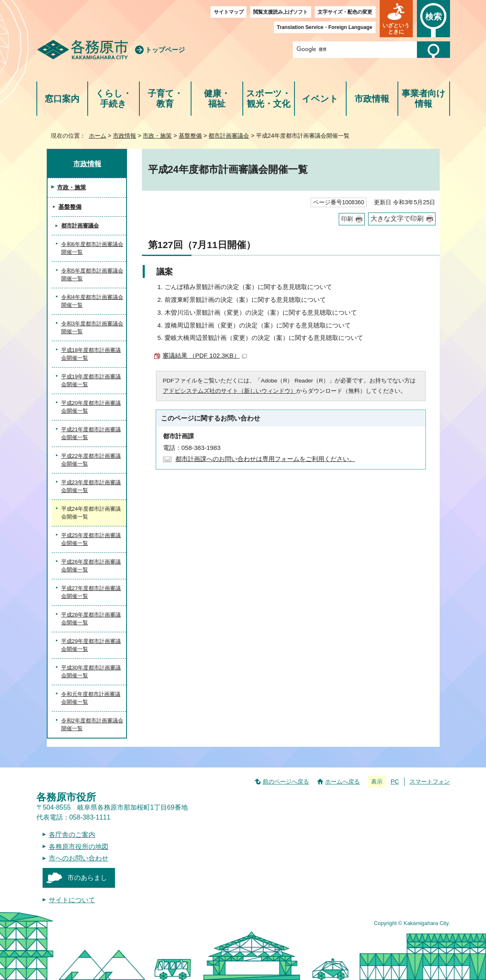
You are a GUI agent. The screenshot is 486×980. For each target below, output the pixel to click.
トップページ (165, 50)
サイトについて (72, 900)
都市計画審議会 (229, 136)
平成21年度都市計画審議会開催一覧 (91, 434)
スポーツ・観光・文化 (268, 99)
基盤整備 (190, 136)
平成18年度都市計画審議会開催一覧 (91, 354)
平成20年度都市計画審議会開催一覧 (91, 407)
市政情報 (372, 99)
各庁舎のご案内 (72, 835)
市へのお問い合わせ (79, 858)
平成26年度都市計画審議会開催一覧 (91, 566)
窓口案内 (62, 99)
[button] (396, 19)
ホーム (98, 136)
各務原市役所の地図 (79, 847)
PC (395, 782)
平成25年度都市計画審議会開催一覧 (91, 539)
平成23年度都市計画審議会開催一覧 (91, 486)
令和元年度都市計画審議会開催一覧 (91, 698)
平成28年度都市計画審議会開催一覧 (91, 619)
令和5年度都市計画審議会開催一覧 (92, 275)
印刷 (347, 219)
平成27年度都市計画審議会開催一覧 (91, 592)
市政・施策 (157, 136)
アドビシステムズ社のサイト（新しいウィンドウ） (230, 391)
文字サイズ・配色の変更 (345, 12)
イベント (320, 99)
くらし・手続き (114, 99)
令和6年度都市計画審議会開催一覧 (92, 248)
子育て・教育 (165, 99)
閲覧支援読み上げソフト (280, 12)
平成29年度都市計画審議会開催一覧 (91, 645)
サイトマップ (229, 12)
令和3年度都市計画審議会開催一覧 (92, 328)
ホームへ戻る (342, 782)
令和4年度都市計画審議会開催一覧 (92, 301)
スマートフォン (430, 782)
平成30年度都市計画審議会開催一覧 (91, 672)
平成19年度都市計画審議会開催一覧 (91, 381)
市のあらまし (87, 878)
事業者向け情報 (424, 99)
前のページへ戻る (286, 782)
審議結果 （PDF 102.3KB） (205, 355)
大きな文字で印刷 (397, 219)
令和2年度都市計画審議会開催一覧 (92, 725)
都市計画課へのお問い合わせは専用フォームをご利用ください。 (265, 459)
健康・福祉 (217, 99)
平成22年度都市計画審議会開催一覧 (91, 460)
